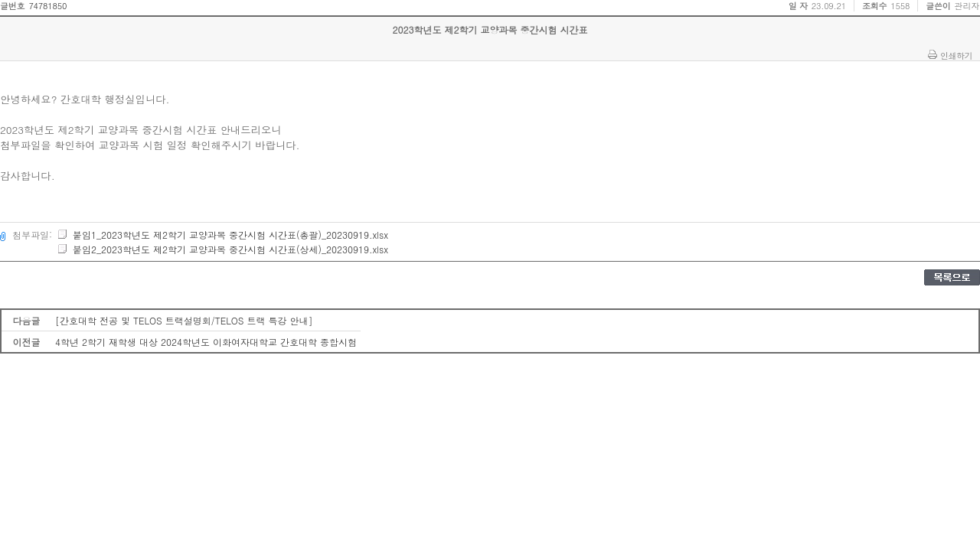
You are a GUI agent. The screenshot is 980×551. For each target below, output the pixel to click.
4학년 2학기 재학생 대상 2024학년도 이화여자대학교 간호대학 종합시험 (206, 342)
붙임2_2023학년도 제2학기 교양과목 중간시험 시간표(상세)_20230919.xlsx (222, 249)
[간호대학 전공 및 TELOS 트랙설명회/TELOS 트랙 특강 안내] (184, 320)
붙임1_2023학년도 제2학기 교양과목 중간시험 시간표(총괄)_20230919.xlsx (222, 235)
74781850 (47, 6)
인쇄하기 (956, 55)
